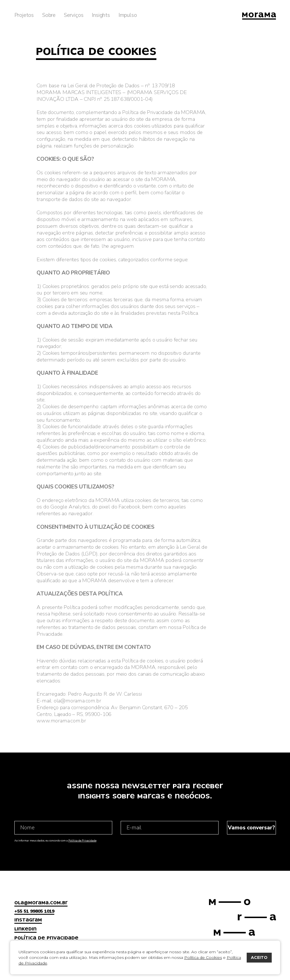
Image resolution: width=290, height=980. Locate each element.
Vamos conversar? (251, 828)
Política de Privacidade (82, 841)
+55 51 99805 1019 (34, 911)
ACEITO (259, 957)
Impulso (128, 15)
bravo (283, 973)
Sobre (49, 15)
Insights (101, 15)
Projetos (24, 15)
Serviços (74, 15)
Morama (259, 16)
